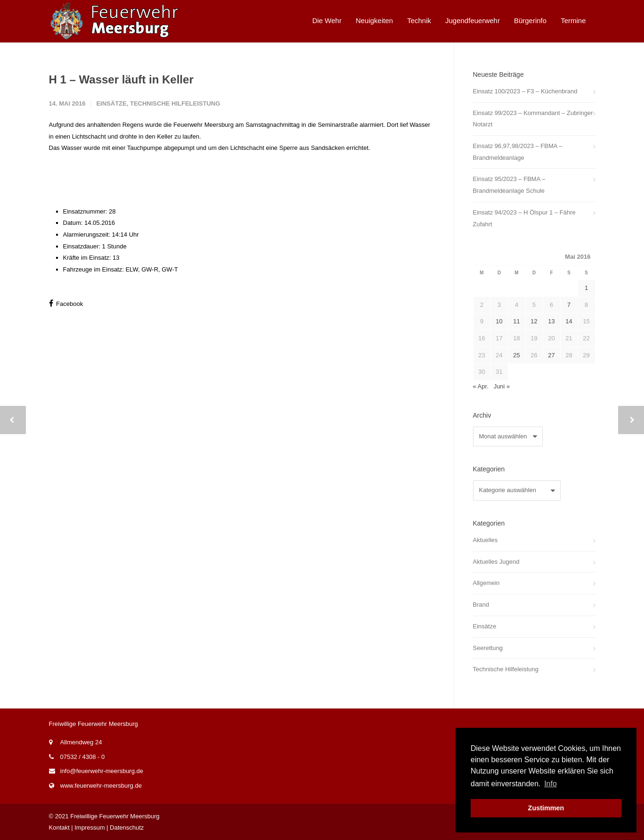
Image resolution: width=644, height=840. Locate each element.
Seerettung (488, 648)
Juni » (502, 386)
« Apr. (481, 386)
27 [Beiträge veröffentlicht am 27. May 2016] (551, 355)
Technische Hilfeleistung (175, 103)
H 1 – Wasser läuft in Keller (121, 79)
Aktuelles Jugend (496, 562)
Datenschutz (127, 828)
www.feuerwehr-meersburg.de (101, 786)
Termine (573, 21)
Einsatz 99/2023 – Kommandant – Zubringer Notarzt (533, 119)
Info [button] (550, 784)
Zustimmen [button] (546, 808)
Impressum (90, 828)
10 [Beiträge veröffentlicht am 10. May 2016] (499, 321)
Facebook (66, 303)
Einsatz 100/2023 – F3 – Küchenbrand (525, 91)
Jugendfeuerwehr (473, 21)
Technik (419, 21)
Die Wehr (327, 21)
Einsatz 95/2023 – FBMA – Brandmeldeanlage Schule (509, 185)
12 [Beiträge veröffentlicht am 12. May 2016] (534, 321)
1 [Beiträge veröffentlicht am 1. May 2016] (586, 288)
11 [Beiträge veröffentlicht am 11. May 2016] (516, 321)
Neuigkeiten (374, 21)
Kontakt (59, 828)
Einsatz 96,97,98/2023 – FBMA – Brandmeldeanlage (518, 152)
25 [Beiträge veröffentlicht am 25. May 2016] (516, 355)
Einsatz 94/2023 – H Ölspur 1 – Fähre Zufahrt (524, 218)
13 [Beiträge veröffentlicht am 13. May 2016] (551, 321)
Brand (481, 605)
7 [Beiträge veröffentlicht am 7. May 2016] (569, 305)
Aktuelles (485, 540)
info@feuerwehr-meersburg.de (102, 771)
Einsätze (111, 103)
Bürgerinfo (530, 21)
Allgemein (486, 583)
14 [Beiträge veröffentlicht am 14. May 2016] (569, 321)
